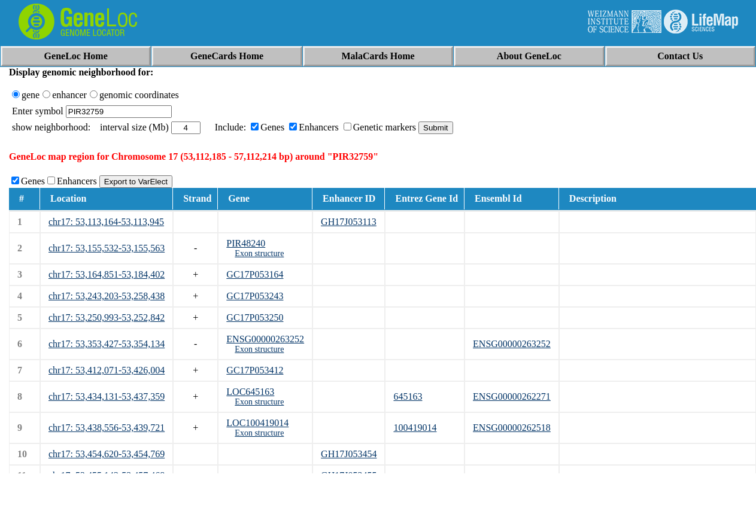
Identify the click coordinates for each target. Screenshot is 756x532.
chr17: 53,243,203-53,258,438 (107, 296)
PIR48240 (246, 243)
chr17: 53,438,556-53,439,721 (107, 428)
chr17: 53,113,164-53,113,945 (106, 222)
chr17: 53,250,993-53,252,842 (107, 317)
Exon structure (259, 253)
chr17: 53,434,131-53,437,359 (107, 396)
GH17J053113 (349, 222)
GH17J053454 (349, 454)
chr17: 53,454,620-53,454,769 (107, 454)
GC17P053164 (255, 274)
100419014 (415, 428)
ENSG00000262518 (512, 428)
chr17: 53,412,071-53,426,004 (107, 370)
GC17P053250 (255, 317)
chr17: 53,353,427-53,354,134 (107, 344)
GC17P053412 (255, 370)
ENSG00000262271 (512, 396)
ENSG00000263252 (265, 339)
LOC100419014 (257, 423)
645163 (408, 396)
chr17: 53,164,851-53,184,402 (107, 274)
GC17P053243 (255, 296)
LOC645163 (250, 392)
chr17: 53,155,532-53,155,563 (107, 248)
